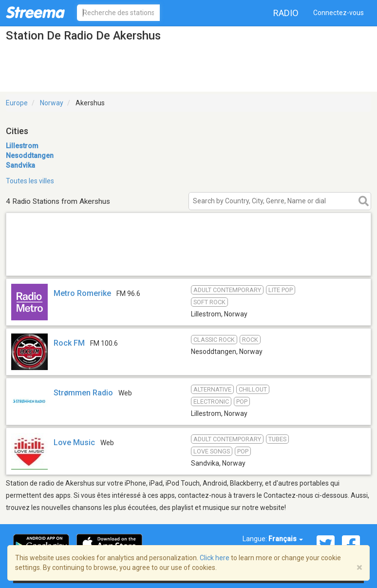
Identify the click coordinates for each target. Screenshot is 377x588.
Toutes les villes (30, 181)
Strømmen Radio (83, 393)
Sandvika (20, 165)
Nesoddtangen (30, 156)
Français (286, 539)
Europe (17, 103)
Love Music (74, 442)
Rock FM (69, 343)
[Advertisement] (188, 263)
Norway (52, 103)
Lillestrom (22, 146)
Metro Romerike (82, 293)
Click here (215, 558)
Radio (286, 13)
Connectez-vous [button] (339, 13)
